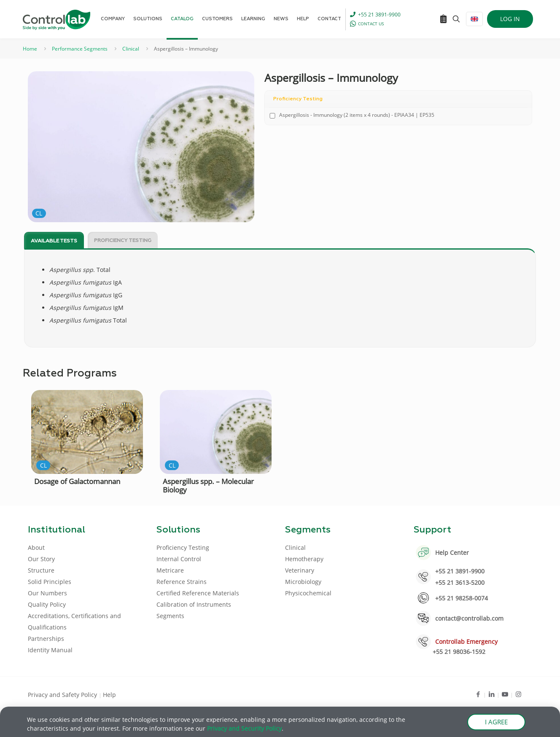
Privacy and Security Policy (244, 730)
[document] (280, 368)
